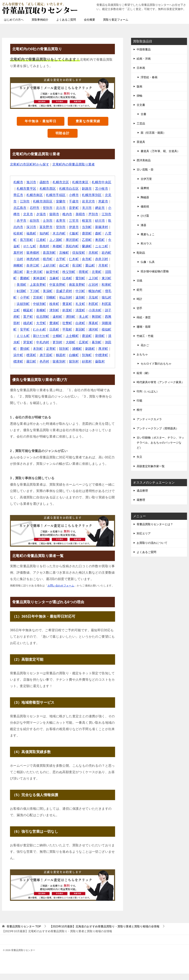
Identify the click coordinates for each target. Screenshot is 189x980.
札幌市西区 (51, 189)
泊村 (59, 259)
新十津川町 (81, 272)
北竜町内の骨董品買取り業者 (74, 164)
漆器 (143, 225)
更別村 (44, 349)
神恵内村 (72, 259)
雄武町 (100, 323)
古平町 (100, 259)
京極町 (100, 253)
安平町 (100, 329)
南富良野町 (35, 291)
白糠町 (67, 361)
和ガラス (146, 243)
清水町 (97, 342)
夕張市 (58, 214)
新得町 (84, 342)
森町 (30, 240)
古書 (143, 114)
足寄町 (41, 355)
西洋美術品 (144, 160)
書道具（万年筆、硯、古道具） (160, 151)
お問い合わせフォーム (61, 592)
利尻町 (61, 310)
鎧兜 (139, 290)
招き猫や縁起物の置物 (155, 271)
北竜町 (48, 278)
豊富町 (35, 310)
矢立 (139, 457)
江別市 (35, 201)
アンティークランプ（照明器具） (158, 428)
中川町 (41, 297)
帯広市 (25, 195)
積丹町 (87, 259)
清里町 (51, 317)
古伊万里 (146, 179)
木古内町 (86, 233)
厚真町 (71, 329)
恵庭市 (18, 208)
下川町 (90, 291)
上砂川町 (92, 265)
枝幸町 (21, 310)
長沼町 (25, 272)
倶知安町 (20, 259)
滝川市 (100, 208)
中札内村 (30, 349)
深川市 (54, 227)
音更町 (87, 208)
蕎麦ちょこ (148, 234)
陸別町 (54, 355)
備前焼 (145, 206)
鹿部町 (18, 240)
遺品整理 (142, 491)
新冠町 (61, 336)
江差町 (71, 240)
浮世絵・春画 (149, 77)
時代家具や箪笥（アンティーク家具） (160, 382)
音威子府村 (25, 297)
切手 (139, 308)
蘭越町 (25, 253)
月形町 (51, 272)
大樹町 (58, 349)
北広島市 (33, 208)
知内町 (71, 233)
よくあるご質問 (66, 20)
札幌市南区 (41, 195)
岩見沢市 (99, 201)
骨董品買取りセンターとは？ (155, 524)
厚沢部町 (102, 240)
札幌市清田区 (53, 201)
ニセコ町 (40, 253)
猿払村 (71, 304)
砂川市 (25, 227)
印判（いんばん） (148, 391)
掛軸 (139, 96)
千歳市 (84, 201)
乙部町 (21, 246)
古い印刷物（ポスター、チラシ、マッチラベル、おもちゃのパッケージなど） (160, 443)
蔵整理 (141, 500)
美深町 (103, 291)
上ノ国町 (86, 240)
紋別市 (54, 221)
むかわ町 (20, 336)
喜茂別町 (86, 253)
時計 (139, 299)
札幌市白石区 (72, 189)
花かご (145, 345)
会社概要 (90, 20)
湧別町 (44, 323)
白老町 (58, 329)
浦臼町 (64, 272)
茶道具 (141, 142)
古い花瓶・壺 (145, 169)
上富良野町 (90, 285)
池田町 (97, 349)
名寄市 (81, 221)
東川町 (61, 285)
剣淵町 (77, 291)
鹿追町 (71, 342)
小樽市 (81, 195)
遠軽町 (31, 323)
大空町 (18, 329)
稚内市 (84, 214)
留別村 (71, 368)
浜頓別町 (86, 304)
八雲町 (41, 240)
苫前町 (97, 297)
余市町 (31, 265)
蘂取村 (97, 368)
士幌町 (41, 342)
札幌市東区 (81, 182)
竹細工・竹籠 (145, 336)
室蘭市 (71, 201)
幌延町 (94, 310)
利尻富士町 (77, 310)
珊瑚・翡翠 (144, 327)
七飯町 (100, 233)
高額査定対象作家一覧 (151, 466)
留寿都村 (69, 253)
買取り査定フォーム (116, 20)
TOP (24, 933)
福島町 (58, 233)
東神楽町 (89, 278)
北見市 (21, 201)
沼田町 (61, 278)
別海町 (81, 361)
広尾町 (71, 349)
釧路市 (90, 189)
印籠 (139, 401)
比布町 (21, 285)
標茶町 (25, 361)
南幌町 (61, 265)
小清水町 (66, 317)
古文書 (141, 105)
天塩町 (58, 304)
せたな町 (63, 246)
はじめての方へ (14, 20)
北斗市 (74, 208)
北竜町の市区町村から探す (30, 164)
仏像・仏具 (148, 262)
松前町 (44, 233)
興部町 (71, 323)
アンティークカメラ (149, 419)
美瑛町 (74, 285)
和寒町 (64, 291)
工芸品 (141, 123)
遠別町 (44, 304)
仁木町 (18, 265)
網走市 (18, 214)
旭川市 (31, 182)
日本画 (141, 68)
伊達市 (97, 227)
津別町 (25, 317)
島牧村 (77, 246)
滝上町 (58, 323)
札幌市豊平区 (30, 189)
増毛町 (71, 297)
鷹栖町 (74, 278)
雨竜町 (35, 278)
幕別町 (84, 349)
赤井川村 (46, 265)
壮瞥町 (44, 329)
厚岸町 (94, 355)
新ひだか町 (25, 342)
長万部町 (56, 240)
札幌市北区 (61, 182)
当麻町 (103, 278)
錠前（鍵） (144, 373)
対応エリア (144, 533)
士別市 (67, 221)
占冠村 (51, 291)
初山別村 (30, 304)
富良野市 (69, 227)
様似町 (87, 336)
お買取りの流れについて (152, 543)
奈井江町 (76, 265)
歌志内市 (40, 227)
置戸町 (97, 317)
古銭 (139, 281)
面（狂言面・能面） (153, 133)
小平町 (84, 297)
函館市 (44, 182)
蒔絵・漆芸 (144, 317)
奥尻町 (35, 246)
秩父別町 (20, 278)
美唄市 (97, 214)
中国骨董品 (144, 49)
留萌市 (71, 214)
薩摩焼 (145, 188)
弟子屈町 (40, 361)
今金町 (48, 246)
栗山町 (38, 272)
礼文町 (48, 310)
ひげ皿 (145, 216)
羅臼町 (28, 368)
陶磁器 (145, 197)
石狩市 (48, 208)
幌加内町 (56, 297)
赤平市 (41, 221)
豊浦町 (31, 329)
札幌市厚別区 (98, 195)
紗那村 (84, 368)
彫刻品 (141, 253)
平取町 (48, 336)
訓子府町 (82, 317)
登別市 (61, 208)
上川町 (48, 285)
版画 (139, 86)
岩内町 (48, 259)
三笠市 (94, 221)
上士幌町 (56, 342)
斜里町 (38, 317)
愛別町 (35, 285)
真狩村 (54, 253)
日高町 (35, 336)
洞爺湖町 (86, 329)
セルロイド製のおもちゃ (156, 364)
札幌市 (18, 182)
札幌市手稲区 (63, 195)
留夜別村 (56, 368)
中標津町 (95, 361)
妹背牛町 (99, 272)
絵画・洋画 (144, 59)
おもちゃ (142, 354)
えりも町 (102, 336)
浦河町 (74, 336)
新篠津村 (30, 233)
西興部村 (86, 323)
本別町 (28, 355)
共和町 (35, 259)
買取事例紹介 (40, 20)
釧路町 (81, 355)
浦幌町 (67, 355)
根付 (139, 410)
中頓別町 (102, 304)
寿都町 (90, 246)
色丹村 (41, 368)
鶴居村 (54, 361)
